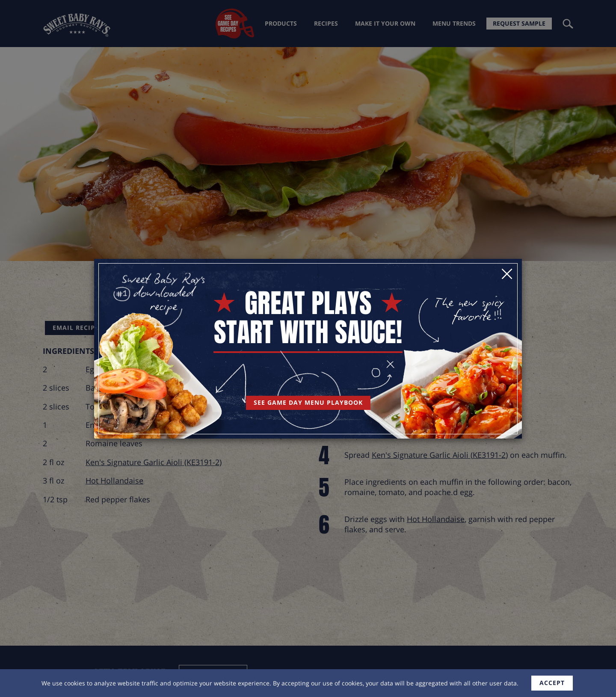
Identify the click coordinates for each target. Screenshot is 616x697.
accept (552, 683)
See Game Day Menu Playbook (308, 402)
